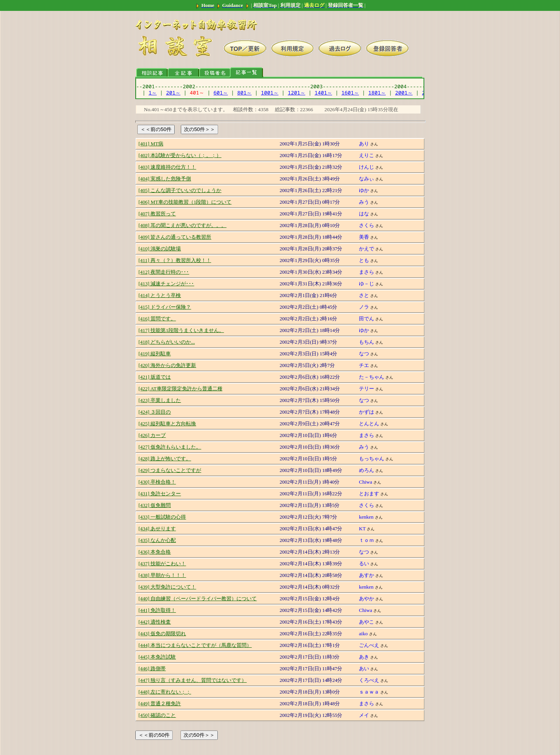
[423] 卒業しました (160, 400)
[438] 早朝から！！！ (162, 575)
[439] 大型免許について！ (167, 587)
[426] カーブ (152, 435)
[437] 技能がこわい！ (162, 564)
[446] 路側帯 (152, 668)
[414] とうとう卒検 (160, 295)
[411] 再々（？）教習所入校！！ (175, 260)
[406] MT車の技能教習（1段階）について (185, 202)
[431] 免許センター (160, 494)
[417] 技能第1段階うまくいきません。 (181, 330)
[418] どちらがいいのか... (167, 342)
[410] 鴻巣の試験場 (160, 249)
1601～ (350, 93)
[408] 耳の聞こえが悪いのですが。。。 (182, 225)
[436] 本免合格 (155, 552)
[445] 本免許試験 (157, 657)
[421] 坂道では (155, 377)
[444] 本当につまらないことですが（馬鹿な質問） (195, 645)
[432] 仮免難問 (155, 505)
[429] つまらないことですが (170, 470)
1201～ (297, 93)
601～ (221, 93)
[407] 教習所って (157, 214)
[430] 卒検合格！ (157, 482)
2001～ (404, 93)
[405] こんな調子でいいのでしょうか (180, 190)
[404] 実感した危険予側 (165, 179)
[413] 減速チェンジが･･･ (166, 284)
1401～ (323, 93)
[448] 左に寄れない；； (165, 692)
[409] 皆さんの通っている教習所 (175, 237)
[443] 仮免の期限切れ (162, 634)
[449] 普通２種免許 (160, 703)
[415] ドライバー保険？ (165, 307)
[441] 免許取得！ (157, 610)
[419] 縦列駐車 (155, 354)
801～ (244, 93)
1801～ (377, 93)
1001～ (270, 93)
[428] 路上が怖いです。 (165, 459)
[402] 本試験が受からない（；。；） (180, 155)
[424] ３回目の (155, 412)
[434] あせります (157, 529)
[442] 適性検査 (155, 622)
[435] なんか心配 (157, 540)
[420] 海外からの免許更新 (167, 365)
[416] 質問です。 (157, 319)
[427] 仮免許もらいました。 (170, 447)
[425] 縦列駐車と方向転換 (167, 424)
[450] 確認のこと (157, 715)
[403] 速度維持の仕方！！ (167, 167)
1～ (153, 93)
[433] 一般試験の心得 (162, 517)
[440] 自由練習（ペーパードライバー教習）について (198, 599)
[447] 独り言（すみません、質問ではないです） (192, 680)
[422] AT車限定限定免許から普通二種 (180, 389)
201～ (173, 93)
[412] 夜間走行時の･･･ (164, 272)
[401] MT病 (151, 144)
